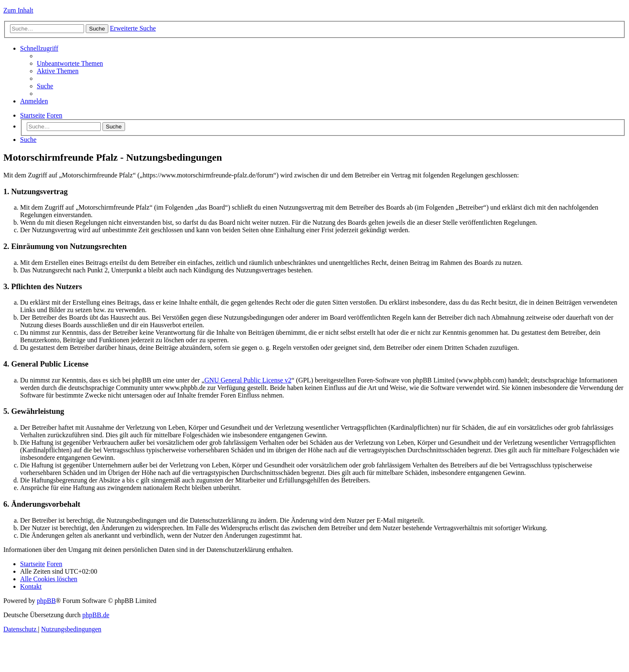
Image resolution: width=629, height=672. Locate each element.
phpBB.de (96, 615)
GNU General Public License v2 (248, 380)
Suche (114, 127)
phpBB (46, 601)
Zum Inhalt (18, 10)
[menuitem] (70, 63)
